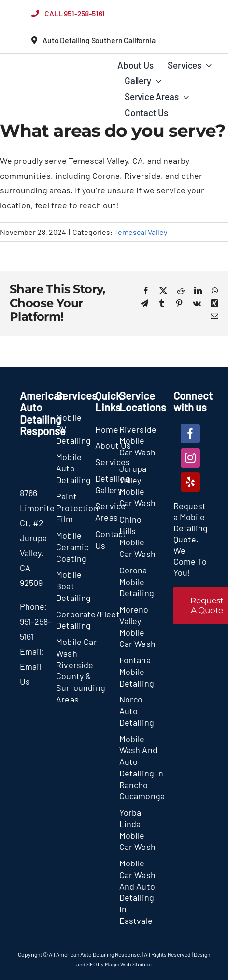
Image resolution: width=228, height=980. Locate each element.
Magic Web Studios (128, 964)
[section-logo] (45, 68)
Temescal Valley (141, 232)
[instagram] (190, 458)
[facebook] (190, 434)
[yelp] (190, 482)
